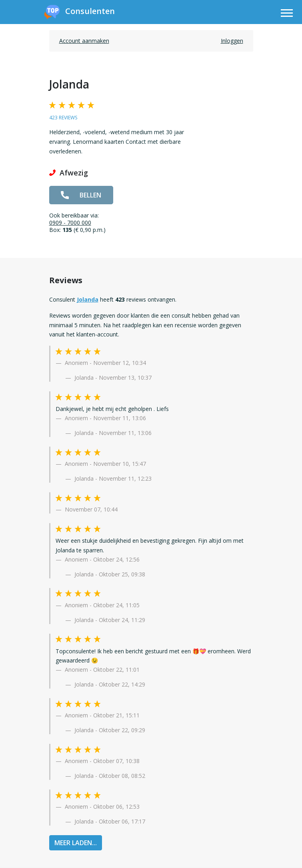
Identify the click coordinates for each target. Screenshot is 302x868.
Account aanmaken (84, 41)
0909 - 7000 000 (70, 223)
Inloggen (232, 41)
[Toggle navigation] (287, 14)
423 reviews (63, 118)
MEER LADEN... (76, 843)
